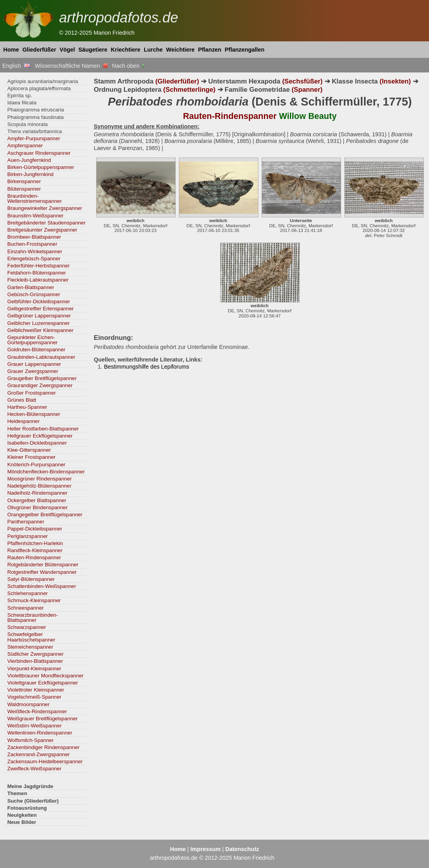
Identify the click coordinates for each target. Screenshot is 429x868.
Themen (17, 793)
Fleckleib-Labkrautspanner (38, 280)
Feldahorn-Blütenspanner (36, 273)
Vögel (67, 50)
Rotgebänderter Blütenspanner (43, 565)
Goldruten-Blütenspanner (36, 350)
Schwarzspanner (26, 627)
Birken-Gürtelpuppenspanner (41, 167)
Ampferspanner (25, 146)
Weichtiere (181, 50)
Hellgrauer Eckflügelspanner (40, 436)
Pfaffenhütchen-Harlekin (35, 543)
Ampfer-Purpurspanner (33, 138)
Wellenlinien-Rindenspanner (40, 733)
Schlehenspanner (27, 593)
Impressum (205, 849)
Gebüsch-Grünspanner (33, 294)
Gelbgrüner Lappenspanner (39, 316)
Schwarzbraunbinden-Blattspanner (32, 618)
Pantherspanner (26, 522)
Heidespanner (23, 421)
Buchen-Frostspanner (32, 244)
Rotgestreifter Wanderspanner (42, 572)
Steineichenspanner (30, 647)
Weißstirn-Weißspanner (34, 726)
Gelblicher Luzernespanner (38, 323)
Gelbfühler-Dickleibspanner (38, 301)
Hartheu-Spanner (27, 407)
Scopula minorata (27, 124)
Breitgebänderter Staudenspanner (46, 223)
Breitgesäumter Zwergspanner (42, 230)
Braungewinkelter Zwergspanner (45, 208)
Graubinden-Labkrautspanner (41, 357)
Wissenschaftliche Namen (71, 66)
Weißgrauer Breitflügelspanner (42, 719)
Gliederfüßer (39, 50)
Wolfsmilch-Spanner (30, 740)
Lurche (153, 50)
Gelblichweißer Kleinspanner (40, 330)
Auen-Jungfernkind (29, 160)
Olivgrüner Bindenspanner (37, 507)
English (16, 66)
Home (11, 50)
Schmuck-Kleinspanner (34, 600)
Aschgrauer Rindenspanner (39, 153)
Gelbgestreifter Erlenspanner (40, 309)
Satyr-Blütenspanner (31, 579)
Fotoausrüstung (27, 808)
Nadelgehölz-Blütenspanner (39, 486)
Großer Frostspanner (31, 393)
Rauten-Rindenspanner (34, 557)
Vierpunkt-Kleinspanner (34, 669)
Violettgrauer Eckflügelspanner (43, 683)
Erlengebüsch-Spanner (34, 259)
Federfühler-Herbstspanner (38, 266)
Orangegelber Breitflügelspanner (45, 515)
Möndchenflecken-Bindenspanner (46, 472)
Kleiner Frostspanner (31, 457)
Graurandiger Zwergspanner (40, 385)
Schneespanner (25, 608)
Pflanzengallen (245, 50)
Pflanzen (210, 50)
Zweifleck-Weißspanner (34, 769)
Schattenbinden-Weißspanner (41, 586)
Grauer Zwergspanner (32, 371)
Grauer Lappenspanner (34, 364)
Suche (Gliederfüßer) (33, 801)
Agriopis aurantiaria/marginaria (43, 81)
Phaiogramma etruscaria (35, 110)
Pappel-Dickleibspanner (34, 529)
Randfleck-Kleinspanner (35, 550)
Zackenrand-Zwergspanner (38, 754)
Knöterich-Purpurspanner (36, 465)
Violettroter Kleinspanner (35, 690)
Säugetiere (93, 50)
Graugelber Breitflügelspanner (42, 378)
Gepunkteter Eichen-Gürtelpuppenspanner (32, 340)
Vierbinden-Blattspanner (35, 661)
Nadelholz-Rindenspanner (37, 493)
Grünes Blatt (21, 400)
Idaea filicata (22, 103)
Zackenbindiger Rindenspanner (43, 747)
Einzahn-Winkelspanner (34, 251)
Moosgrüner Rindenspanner (39, 479)
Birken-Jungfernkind (30, 174)
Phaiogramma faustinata (35, 117)
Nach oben (129, 66)
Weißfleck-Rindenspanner (37, 711)
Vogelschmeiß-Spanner (34, 697)
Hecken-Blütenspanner (33, 414)
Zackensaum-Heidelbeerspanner (45, 761)
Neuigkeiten (22, 815)
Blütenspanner (24, 189)
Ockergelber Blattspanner (37, 500)
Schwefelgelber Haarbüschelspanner (31, 637)
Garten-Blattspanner (31, 287)
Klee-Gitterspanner (29, 450)
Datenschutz (242, 849)
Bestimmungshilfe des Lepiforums (147, 367)
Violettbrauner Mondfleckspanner (45, 676)
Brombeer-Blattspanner (34, 237)
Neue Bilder (21, 822)
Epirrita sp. (19, 96)
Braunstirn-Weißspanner (35, 216)
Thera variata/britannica (34, 131)
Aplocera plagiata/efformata (39, 88)
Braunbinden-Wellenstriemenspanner (34, 198)
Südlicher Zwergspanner (35, 654)
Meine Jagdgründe (30, 786)
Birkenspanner (24, 181)
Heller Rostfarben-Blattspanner (43, 429)
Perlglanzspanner (27, 536)
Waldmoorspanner (28, 704)
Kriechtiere (125, 50)
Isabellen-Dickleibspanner (37, 443)
